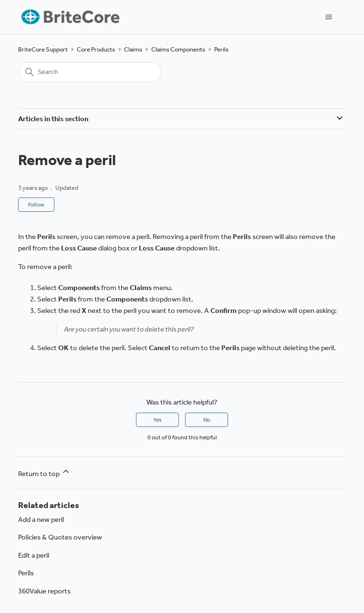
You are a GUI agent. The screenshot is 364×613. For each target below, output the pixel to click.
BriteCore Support (43, 49)
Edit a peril (34, 555)
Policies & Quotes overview (60, 537)
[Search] (90, 72)
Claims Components (178, 49)
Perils (221, 49)
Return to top (44, 472)
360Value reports (44, 591)
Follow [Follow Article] (36, 205)
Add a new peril (41, 519)
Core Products (96, 49)
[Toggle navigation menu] (329, 17)
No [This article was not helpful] (207, 420)
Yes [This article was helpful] (157, 420)
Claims (133, 49)
